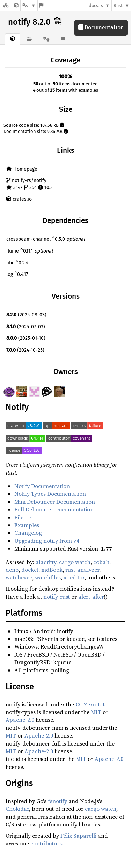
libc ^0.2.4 (17, 263)
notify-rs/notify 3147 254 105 (29, 184)
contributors (46, 843)
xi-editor (74, 577)
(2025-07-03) (26, 327)
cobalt (101, 562)
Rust (118, 5)
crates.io (19, 199)
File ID (23, 517)
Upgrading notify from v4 (47, 541)
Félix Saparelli (78, 836)
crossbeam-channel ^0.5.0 (46, 239)
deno (12, 570)
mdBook (52, 570)
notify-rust (57, 597)
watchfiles (48, 577)
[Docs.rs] (6, 5)
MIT (96, 712)
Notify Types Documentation (50, 494)
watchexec (19, 577)
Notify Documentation (42, 486)
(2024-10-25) (25, 350)
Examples (27, 525)
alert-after (91, 597)
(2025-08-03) (26, 315)
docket (30, 570)
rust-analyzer (82, 570)
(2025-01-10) (26, 338)
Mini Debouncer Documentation (55, 502)
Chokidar (17, 809)
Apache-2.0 (20, 720)
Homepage (22, 169)
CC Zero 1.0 (90, 704)
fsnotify (57, 801)
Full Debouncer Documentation (54, 509)
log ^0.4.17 (17, 274)
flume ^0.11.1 (30, 251)
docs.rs (96, 5)
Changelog (28, 533)
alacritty (46, 562)
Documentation (101, 27)
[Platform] (29, 5)
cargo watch (75, 562)
